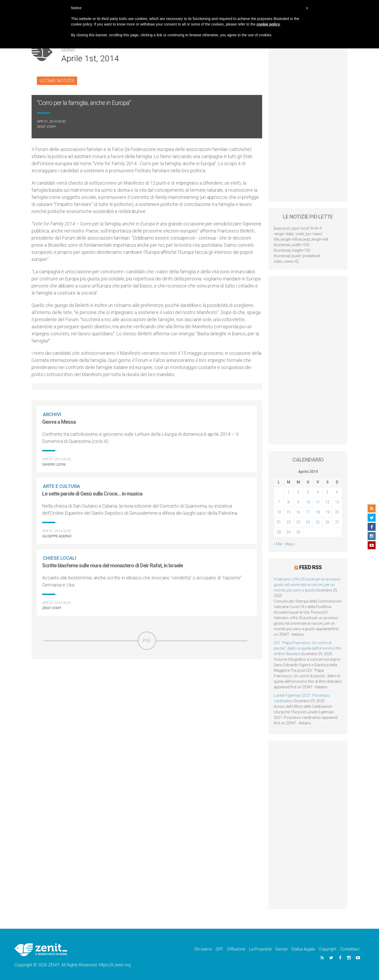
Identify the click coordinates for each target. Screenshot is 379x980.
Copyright (328, 949)
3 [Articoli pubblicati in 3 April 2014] (308, 492)
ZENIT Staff (46, 127)
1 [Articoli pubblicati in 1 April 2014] (288, 492)
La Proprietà (260, 949)
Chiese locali (60, 558)
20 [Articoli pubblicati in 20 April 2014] (337, 512)
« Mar (278, 544)
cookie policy (268, 24)
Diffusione (236, 949)
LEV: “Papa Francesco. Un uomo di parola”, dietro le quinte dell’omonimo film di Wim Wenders (308, 648)
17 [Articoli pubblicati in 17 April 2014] (308, 512)
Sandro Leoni (54, 464)
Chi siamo (203, 949)
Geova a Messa (59, 422)
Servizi (281, 949)
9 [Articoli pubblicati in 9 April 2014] (298, 502)
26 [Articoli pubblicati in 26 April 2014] (327, 522)
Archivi (53, 414)
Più (147, 641)
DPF (220, 949)
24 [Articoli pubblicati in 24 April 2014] (308, 522)
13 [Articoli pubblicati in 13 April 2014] (337, 502)
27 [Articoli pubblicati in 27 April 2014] (337, 522)
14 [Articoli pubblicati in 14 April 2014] (279, 512)
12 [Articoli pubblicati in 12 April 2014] (327, 502)
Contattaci (350, 949)
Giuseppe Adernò (57, 536)
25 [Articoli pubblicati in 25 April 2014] (318, 522)
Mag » (290, 544)
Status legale (303, 949)
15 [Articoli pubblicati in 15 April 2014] (288, 512)
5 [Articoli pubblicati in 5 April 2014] (327, 492)
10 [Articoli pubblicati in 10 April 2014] (308, 502)
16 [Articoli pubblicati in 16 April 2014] (298, 512)
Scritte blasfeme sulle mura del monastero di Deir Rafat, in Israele (113, 565)
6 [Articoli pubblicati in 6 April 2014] (337, 492)
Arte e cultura (62, 486)
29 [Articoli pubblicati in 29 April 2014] (288, 532)
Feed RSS (310, 567)
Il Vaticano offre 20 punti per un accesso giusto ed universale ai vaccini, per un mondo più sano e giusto (307, 584)
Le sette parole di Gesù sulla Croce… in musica (92, 494)
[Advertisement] (147, 687)
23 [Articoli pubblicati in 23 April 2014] (298, 522)
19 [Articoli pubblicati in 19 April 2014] (327, 512)
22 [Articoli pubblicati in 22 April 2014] (288, 522)
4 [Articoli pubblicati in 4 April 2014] (318, 492)
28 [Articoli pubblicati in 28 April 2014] (279, 532)
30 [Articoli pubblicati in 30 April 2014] (298, 532)
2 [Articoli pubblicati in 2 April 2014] (298, 492)
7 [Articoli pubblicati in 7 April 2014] (279, 502)
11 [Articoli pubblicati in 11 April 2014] (318, 502)
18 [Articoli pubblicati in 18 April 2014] (318, 512)
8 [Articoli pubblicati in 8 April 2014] (288, 502)
